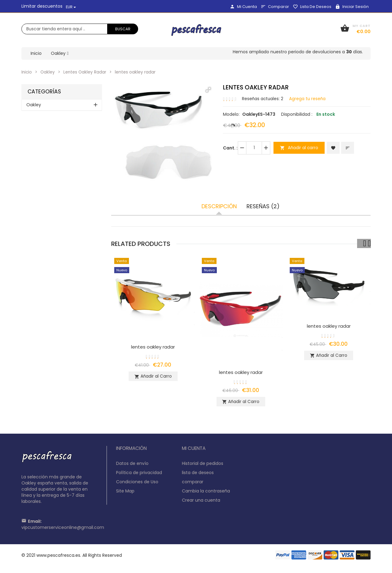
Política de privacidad (139, 475)
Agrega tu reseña (309, 98)
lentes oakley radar (153, 347)
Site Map (125, 493)
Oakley (48, 72)
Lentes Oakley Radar (86, 72)
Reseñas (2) (263, 206)
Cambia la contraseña (206, 493)
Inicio (27, 72)
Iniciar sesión (352, 7)
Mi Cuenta (243, 7)
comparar (275, 7)
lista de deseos (312, 7)
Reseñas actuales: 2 (263, 98)
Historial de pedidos (203, 466)
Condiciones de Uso (137, 484)
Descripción (219, 206)
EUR (71, 7)
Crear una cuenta (201, 503)
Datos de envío (132, 466)
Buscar (123, 29)
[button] (208, 90)
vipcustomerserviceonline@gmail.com (63, 530)
